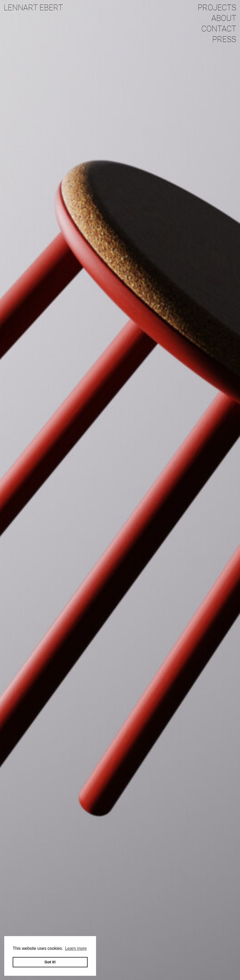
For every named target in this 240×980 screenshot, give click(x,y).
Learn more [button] (76, 948)
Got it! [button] (50, 962)
